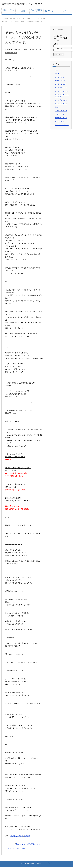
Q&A (57, 71)
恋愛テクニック (60, 115)
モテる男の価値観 (11, 53)
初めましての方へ (9, 12)
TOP (16, 19)
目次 (65, 12)
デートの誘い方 (60, 81)
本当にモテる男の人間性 (16, 849)
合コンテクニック (61, 111)
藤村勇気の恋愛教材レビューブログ (29, 4)
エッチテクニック (61, 78)
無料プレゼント (51, 12)
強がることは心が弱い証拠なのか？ (28, 845)
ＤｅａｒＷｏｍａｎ (62, 126)
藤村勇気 (27, 837)
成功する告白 (59, 122)
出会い (57, 108)
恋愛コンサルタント (16, 837)
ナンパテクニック (61, 88)
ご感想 (23, 12)
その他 (57, 74)
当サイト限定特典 (36, 12)
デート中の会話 (60, 85)
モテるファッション (62, 92)
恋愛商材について (61, 118)
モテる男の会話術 (61, 101)
